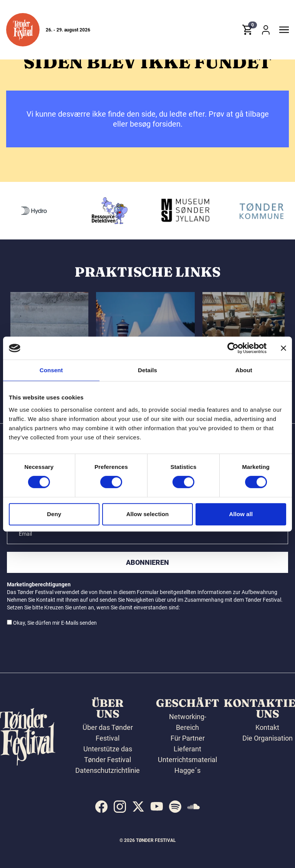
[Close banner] (283, 348)
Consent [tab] (51, 370)
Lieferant (187, 749)
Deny (54, 514)
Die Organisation (268, 738)
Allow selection (148, 514)
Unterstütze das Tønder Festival (108, 754)
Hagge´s (187, 770)
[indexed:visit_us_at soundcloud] (194, 807)
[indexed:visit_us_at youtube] (157, 807)
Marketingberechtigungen (39, 584)
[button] (23, 32)
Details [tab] (147, 370)
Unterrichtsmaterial (187, 760)
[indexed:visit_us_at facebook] (101, 807)
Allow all (241, 514)
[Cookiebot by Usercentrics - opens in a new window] (233, 348)
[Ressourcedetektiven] (177, 211)
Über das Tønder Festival (108, 733)
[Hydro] (101, 211)
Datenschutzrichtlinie (108, 770)
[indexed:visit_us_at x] (138, 807)
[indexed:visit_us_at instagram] (120, 807)
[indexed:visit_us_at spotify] (175, 807)
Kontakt (267, 727)
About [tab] (244, 370)
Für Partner (188, 738)
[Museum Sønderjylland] (252, 211)
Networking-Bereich (188, 722)
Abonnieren (147, 562)
